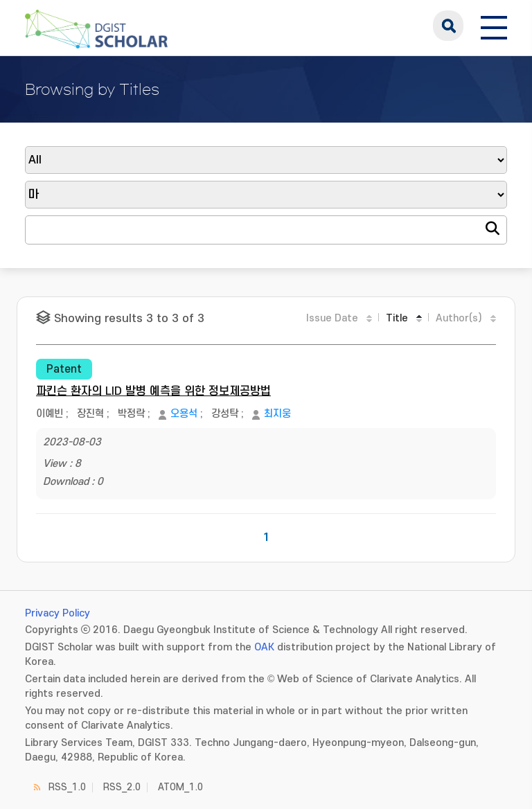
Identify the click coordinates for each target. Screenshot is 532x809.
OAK (264, 647)
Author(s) (459, 318)
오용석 (184, 414)
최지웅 (277, 414)
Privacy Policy (57, 613)
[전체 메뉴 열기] (494, 26)
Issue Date (332, 318)
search (448, 26)
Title (397, 318)
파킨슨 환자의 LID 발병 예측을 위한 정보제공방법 (153, 391)
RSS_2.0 (122, 787)
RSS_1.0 (67, 787)
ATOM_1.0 (180, 787)
